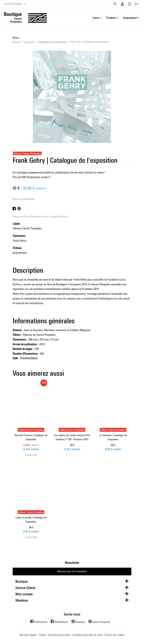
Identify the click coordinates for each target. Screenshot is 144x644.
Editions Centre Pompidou (27, 228)
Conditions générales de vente (87, 635)
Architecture (20, 253)
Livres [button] (96, 18)
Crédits (42, 635)
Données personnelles (59, 635)
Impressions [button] (130, 18)
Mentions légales (28, 635)
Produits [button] (111, 18)
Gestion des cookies (115, 635)
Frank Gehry (19, 241)
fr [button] (136, 4)
